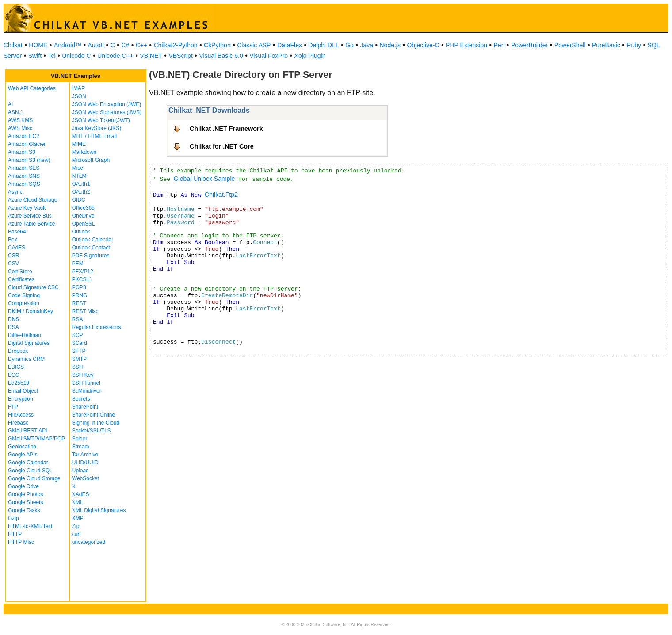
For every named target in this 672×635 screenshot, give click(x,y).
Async (15, 192)
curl (76, 534)
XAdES (81, 494)
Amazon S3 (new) (29, 160)
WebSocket (86, 478)
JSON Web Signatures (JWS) (107, 112)
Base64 (17, 232)
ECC (13, 375)
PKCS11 (82, 279)
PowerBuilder (529, 45)
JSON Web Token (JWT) (101, 120)
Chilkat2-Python (176, 45)
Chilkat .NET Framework (226, 129)
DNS (13, 319)
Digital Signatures (29, 343)
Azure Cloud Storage (32, 200)
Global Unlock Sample (204, 179)
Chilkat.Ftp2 (221, 195)
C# (125, 45)
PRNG (80, 295)
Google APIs (23, 455)
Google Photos (25, 494)
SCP (78, 335)
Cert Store (20, 272)
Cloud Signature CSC (33, 287)
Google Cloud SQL (30, 471)
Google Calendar (28, 463)
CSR (13, 256)
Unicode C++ (115, 56)
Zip (76, 526)
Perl (499, 45)
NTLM (79, 176)
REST (79, 303)
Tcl (52, 56)
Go (349, 45)
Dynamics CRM (26, 359)
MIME (79, 144)
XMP (78, 518)
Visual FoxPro (269, 56)
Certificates (21, 279)
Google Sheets (25, 502)
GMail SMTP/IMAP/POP (36, 439)
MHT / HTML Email (94, 136)
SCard (80, 343)
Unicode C (76, 56)
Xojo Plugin (310, 56)
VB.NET (151, 56)
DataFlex (290, 45)
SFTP (79, 351)
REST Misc (85, 311)
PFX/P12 (83, 272)
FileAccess (21, 415)
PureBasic (606, 45)
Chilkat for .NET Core (222, 146)
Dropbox (18, 351)
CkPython (217, 45)
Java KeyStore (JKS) (97, 128)
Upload (80, 471)
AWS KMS (20, 120)
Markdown (84, 152)
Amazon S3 (22, 152)
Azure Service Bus (30, 216)
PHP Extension (466, 45)
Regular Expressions (97, 327)
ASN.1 (16, 112)
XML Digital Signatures (99, 510)
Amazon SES (24, 168)
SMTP (79, 359)
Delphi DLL (323, 45)
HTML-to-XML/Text (30, 526)
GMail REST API (27, 431)
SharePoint (85, 407)
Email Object (23, 391)
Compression (24, 303)
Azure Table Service (32, 224)
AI (10, 104)
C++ (141, 45)
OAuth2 (81, 192)
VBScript (180, 56)
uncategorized (89, 542)
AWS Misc (20, 128)
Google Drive (23, 486)
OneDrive (83, 216)
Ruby (634, 45)
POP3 (79, 287)
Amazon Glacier (27, 144)
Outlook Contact (91, 248)
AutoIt (96, 45)
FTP (13, 407)
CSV (13, 264)
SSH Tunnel (86, 383)
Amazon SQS (24, 184)
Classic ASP (254, 45)
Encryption (21, 399)
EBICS (16, 367)
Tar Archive (85, 455)
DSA (13, 327)
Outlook (81, 232)
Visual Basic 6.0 (221, 56)
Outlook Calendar (93, 240)
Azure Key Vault (27, 208)
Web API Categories (32, 88)
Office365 (83, 208)
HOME (38, 45)
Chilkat (13, 45)
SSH (78, 367)
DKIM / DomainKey (31, 311)
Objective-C (423, 45)
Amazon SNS (24, 176)
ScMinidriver (87, 391)
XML (78, 502)
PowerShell (570, 45)
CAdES (17, 248)
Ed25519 (19, 383)
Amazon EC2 (24, 136)
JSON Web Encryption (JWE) (107, 104)
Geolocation (22, 447)
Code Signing (24, 295)
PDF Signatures (91, 256)
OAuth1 (81, 184)
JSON (79, 96)
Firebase (18, 423)
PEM (78, 264)
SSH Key (83, 375)
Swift (35, 56)
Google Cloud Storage (34, 478)
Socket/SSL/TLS (92, 431)
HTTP (15, 534)
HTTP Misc (21, 542)
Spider (80, 439)
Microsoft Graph (91, 160)
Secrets (81, 399)
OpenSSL (84, 224)
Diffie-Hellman (25, 335)
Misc (78, 168)
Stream (81, 447)
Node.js (390, 45)
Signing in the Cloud (96, 423)
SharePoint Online (94, 415)
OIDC (79, 200)
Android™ (68, 45)
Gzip (13, 518)
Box (13, 240)
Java (367, 45)
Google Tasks (24, 510)
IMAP (78, 88)
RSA (78, 319)
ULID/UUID (85, 463)
